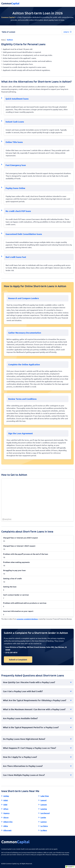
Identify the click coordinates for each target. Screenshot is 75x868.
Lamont (44, 805)
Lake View (45, 796)
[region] (38, 500)
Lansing (44, 809)
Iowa (3, 40)
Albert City (8, 822)
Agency (6, 813)
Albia (6, 826)
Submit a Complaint (18, 660)
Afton (6, 809)
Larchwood (45, 813)
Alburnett (7, 830)
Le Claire (44, 826)
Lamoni (43, 800)
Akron (6, 817)
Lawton (44, 822)
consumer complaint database (27, 619)
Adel (5, 805)
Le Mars (44, 830)
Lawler (43, 817)
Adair (6, 800)
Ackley (6, 796)
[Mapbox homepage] (7, 519)
